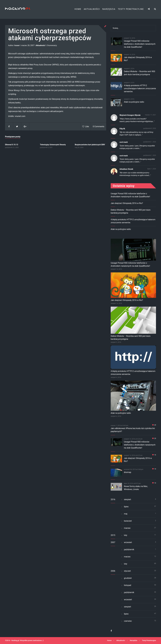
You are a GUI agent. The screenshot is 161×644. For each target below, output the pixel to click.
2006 (113, 571)
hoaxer (17, 46)
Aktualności (92, 9)
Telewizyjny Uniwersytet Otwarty (53, 145)
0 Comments (99, 127)
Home (78, 9)
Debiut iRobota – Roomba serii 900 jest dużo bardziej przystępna (131, 338)
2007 (113, 542)
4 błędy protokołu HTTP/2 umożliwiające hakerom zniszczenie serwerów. (140, 88)
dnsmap (128, 472)
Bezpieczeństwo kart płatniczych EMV (90, 145)
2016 (113, 499)
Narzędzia (109, 9)
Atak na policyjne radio (134, 102)
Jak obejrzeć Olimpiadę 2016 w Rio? (127, 203)
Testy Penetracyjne (131, 9)
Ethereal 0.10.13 (12, 145)
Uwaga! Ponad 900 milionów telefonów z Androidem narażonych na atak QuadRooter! (140, 44)
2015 (113, 535)
